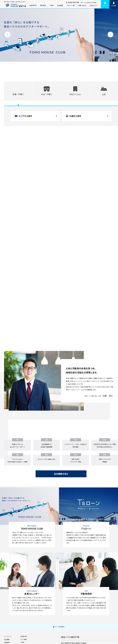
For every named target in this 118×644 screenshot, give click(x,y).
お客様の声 (33, 5)
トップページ (8, 636)
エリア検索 (24, 639)
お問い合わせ (82, 5)
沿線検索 (7, 642)
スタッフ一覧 (70, 5)
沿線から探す (74, 116)
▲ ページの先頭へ (59, 627)
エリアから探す (24, 116)
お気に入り (93, 5)
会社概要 (60, 5)
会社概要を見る (61, 474)
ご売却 (52, 5)
